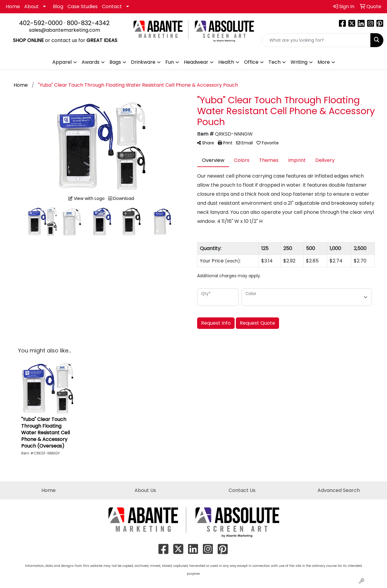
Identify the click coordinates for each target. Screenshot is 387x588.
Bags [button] (115, 62)
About (31, 6)
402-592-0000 (41, 23)
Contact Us (242, 490)
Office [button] (251, 62)
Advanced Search (339, 490)
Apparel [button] (62, 62)
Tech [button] (275, 62)
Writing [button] (299, 62)
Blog (58, 6)
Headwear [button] (196, 62)
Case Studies (83, 6)
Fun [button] (170, 62)
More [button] (324, 62)
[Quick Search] (316, 40)
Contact (112, 6)
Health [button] (226, 62)
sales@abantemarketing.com (65, 30)
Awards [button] (91, 62)
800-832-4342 (88, 23)
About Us (145, 490)
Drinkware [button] (143, 62)
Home (13, 6)
